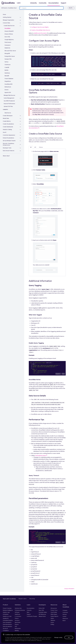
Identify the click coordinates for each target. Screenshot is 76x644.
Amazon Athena (9, 34)
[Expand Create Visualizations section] (20, 124)
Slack (28, 612)
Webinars (53, 620)
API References (42, 614)
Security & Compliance (6, 629)
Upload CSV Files (8, 106)
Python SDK (42, 608)
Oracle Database (9, 79)
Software (17, 612)
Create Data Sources (9, 26)
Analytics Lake (6, 612)
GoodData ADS (8, 84)
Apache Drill (8, 92)
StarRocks (7, 73)
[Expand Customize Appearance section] (20, 135)
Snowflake (8, 28)
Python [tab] (41, 147)
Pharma (17, 624)
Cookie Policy (15, 640)
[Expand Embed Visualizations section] (20, 138)
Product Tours (54, 610)
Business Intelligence (8, 610)
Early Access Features (9, 151)
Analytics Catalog (7, 129)
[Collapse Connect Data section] (20, 23)
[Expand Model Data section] (20, 119)
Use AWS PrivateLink (9, 101)
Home (4, 14)
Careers (64, 616)
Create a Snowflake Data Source (41, 30)
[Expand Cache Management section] (20, 98)
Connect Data (6, 23)
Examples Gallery (43, 612)
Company (65, 610)
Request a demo (23, 599)
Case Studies (54, 612)
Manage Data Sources (9, 95)
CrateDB (7, 67)
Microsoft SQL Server (10, 51)
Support (63, 3)
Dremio (7, 90)
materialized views (41, 455)
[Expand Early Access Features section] (20, 151)
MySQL (7, 70)
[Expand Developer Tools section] (20, 148)
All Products (4, 8)
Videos (52, 618)
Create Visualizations (8, 124)
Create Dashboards (8, 127)
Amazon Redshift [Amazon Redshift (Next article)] (70, 589)
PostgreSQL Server (10, 56)
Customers (65, 612)
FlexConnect (8, 42)
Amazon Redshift (9, 31)
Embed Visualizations (8, 138)
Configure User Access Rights (40, 27)
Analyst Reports (54, 616)
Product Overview (7, 608)
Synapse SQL (8, 59)
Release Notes (42, 616)
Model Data (6, 118)
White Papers (54, 614)
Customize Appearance (9, 135)
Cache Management (9, 98)
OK (69, 637)
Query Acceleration (7, 626)
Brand (64, 621)
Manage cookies (58, 637)
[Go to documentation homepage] (8, 3)
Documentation (54, 3)
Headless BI (6, 618)
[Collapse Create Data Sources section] (20, 26)
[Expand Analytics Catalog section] (20, 130)
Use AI (5, 132)
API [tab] (35, 147)
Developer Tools (7, 148)
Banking (17, 631)
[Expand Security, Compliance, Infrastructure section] (20, 144)
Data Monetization (7, 624)
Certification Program (32, 616)
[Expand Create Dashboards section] (20, 127)
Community (43, 3)
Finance (17, 618)
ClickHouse (8, 65)
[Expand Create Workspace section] (20, 116)
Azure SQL (7, 37)
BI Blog (52, 624)
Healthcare (17, 614)
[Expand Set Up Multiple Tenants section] (20, 141)
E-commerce (18, 616)
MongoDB (7, 53)
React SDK (41, 610)
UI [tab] (31, 147)
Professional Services (20, 610)
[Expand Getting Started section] (20, 17)
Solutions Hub (18, 608)
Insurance (17, 620)
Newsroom (65, 618)
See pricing (32, 599)
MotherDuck (8, 87)
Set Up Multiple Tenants (9, 141)
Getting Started (7, 17)
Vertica (6, 62)
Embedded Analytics (8, 620)
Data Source (8, 113)
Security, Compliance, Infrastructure (9, 144)
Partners (65, 614)
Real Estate (18, 622)
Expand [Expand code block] (58, 374)
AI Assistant (6, 614)
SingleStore (8, 81)
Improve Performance (9, 104)
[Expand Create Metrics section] (20, 121)
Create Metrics (7, 121)
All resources (54, 608)
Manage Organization (8, 20)
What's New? (6, 156)
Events (52, 622)
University (33, 3)
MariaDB (7, 76)
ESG (16, 626)
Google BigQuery (9, 40)
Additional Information (40, 33)
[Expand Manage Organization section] (20, 20)
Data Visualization (7, 622)
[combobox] (41, 8)
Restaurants (18, 628)
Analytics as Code (7, 616)
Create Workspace (8, 116)
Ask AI (71, 8)
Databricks (7, 48)
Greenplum (8, 45)
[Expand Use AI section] (20, 133)
